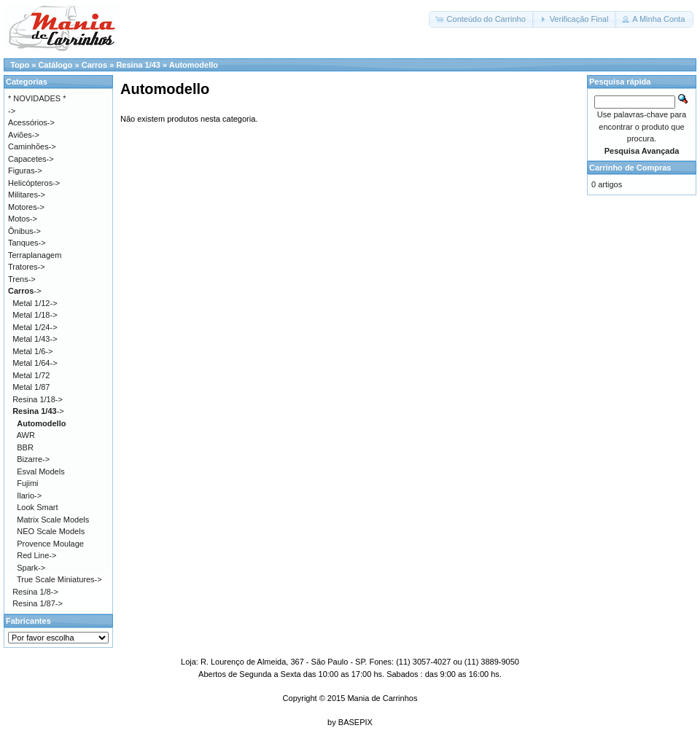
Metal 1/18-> (35, 315)
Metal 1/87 (31, 387)
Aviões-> (24, 135)
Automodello (194, 65)
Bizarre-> (33, 459)
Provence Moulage (50, 544)
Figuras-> (25, 171)
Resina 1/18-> (38, 399)
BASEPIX (355, 722)
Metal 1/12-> (35, 303)
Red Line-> (36, 555)
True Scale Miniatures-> (59, 579)
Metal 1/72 (31, 375)
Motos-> (23, 219)
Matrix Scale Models (53, 520)
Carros (94, 65)
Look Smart (37, 507)
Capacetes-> (31, 159)
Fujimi (27, 483)
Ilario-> (29, 496)
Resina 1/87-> (38, 603)
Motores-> (26, 207)
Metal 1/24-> (35, 327)
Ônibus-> (24, 231)
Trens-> (22, 279)
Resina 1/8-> (35, 592)
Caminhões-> (32, 146)
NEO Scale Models (51, 531)
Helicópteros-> (34, 183)
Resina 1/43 (138, 65)
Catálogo (55, 65)
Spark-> (31, 568)
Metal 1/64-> (35, 363)
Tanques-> (27, 243)
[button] (481, 19)
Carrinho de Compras (630, 168)
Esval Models (40, 471)
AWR (26, 435)
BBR (25, 447)
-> (25, 291)
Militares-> (27, 195)
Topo (20, 65)
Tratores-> (27, 267)
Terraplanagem (35, 255)
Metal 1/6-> (32, 351)
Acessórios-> (31, 122)
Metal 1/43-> (35, 339)
